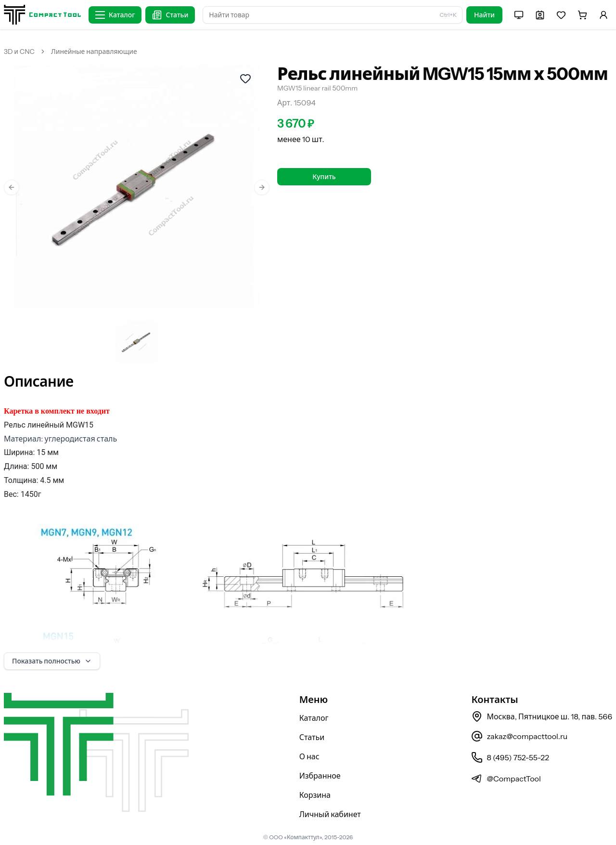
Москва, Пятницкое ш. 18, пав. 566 (542, 716)
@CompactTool (506, 779)
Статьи (312, 737)
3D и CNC (19, 52)
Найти (484, 15)
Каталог (314, 718)
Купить (324, 177)
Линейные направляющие (94, 52)
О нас (309, 756)
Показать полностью (52, 661)
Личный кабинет (330, 814)
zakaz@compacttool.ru (519, 736)
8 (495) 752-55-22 (510, 757)
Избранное (320, 776)
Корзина (315, 795)
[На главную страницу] (42, 15)
